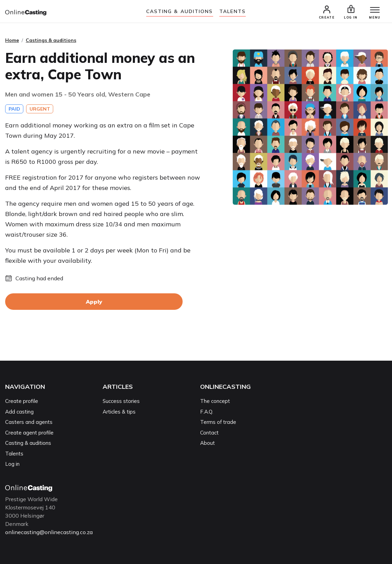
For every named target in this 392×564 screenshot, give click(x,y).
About (207, 443)
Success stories (121, 401)
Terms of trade (218, 422)
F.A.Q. (207, 412)
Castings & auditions (51, 40)
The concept (215, 401)
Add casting (19, 412)
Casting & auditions (180, 11)
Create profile (22, 401)
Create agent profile (29, 433)
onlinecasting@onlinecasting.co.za (49, 532)
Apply (94, 302)
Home (12, 40)
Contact (209, 433)
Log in (12, 464)
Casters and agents (29, 422)
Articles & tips (119, 412)
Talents (233, 11)
